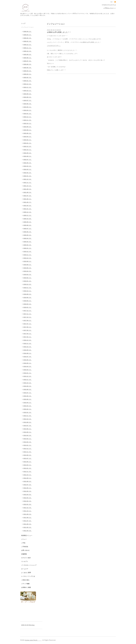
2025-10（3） (28, 51)
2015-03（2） (28, 406)
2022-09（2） (28, 153)
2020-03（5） (28, 242)
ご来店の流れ (25, 580)
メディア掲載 (25, 584)
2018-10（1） (28, 291)
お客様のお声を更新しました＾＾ (59, 32)
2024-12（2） (28, 84)
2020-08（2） (28, 225)
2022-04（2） (28, 166)
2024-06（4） (28, 104)
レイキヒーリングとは (28, 576)
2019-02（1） (28, 278)
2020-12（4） (28, 212)
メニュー (24, 539)
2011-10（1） (28, 511)
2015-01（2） (28, 412)
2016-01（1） (28, 373)
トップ (23, 24)
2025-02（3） (28, 77)
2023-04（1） (28, 137)
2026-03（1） (28, 35)
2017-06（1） (28, 327)
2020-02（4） (28, 245)
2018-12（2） (28, 284)
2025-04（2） (28, 71)
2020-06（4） (28, 232)
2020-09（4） (28, 222)
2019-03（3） (28, 274)
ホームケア (25, 569)
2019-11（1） (28, 255)
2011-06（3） (28, 524)
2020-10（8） (28, 219)
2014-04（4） (28, 435)
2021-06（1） (28, 199)
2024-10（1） (28, 91)
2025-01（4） (28, 81)
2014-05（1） (28, 432)
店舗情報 (24, 554)
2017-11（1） (28, 314)
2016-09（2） (28, 350)
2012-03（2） (28, 498)
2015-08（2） (28, 389)
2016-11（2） (28, 343)
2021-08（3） (28, 192)
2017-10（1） (28, 317)
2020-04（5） (28, 238)
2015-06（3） (28, 396)
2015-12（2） (28, 376)
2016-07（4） (28, 357)
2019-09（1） (28, 261)
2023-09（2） (28, 127)
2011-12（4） (28, 508)
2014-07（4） (28, 426)
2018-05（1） (28, 301)
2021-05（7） (28, 202)
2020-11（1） (28, 215)
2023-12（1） (28, 117)
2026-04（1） (28, 31)
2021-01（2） (28, 209)
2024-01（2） (28, 114)
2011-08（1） (28, 518)
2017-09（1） (28, 320)
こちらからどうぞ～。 (54, 46)
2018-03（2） (28, 304)
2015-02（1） (28, 409)
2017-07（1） (28, 324)
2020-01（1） (28, 248)
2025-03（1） (28, 74)
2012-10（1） (28, 475)
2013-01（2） (28, 468)
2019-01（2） (28, 281)
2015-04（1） (28, 403)
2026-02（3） (28, 38)
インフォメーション (27, 27)
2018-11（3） (28, 288)
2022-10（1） (28, 150)
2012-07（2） (28, 485)
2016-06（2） (28, 360)
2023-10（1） (28, 123)
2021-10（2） (28, 186)
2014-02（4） (28, 442)
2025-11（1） (28, 48)
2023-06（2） (28, 133)
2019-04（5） (28, 271)
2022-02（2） (28, 173)
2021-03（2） (28, 206)
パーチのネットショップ (29, 565)
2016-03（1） (28, 370)
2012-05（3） (28, 491)
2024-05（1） (28, 107)
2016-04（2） (28, 366)
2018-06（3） (28, 297)
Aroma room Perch (33, 640)
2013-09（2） (28, 455)
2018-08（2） (28, 294)
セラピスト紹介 (26, 558)
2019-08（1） (28, 265)
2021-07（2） (28, 196)
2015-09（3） (28, 386)
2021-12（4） (28, 179)
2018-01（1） (28, 307)
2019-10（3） (28, 258)
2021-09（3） (28, 189)
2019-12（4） (28, 251)
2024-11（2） (28, 87)
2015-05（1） (28, 399)
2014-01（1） (28, 445)
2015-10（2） (28, 383)
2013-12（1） (28, 449)
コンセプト (25, 561)
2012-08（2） (28, 481)
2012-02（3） (28, 501)
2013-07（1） (28, 458)
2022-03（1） (28, 169)
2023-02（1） (28, 140)
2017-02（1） (28, 337)
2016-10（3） (28, 347)
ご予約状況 (25, 547)
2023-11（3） (28, 120)
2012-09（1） (28, 478)
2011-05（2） (28, 527)
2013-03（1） (28, 465)
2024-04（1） (28, 110)
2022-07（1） (28, 160)
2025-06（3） (28, 64)
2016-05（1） (28, 363)
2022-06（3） (28, 163)
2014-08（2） (28, 422)
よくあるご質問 (26, 573)
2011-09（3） (28, 514)
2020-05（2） (28, 235)
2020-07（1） (28, 229)
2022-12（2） (28, 146)
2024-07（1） (28, 100)
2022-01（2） (28, 176)
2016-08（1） (28, 353)
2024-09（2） (28, 94)
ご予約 (23, 543)
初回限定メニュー (27, 536)
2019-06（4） (28, 268)
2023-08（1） (28, 130)
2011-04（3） (28, 531)
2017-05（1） (28, 330)
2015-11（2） (28, 380)
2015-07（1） (28, 393)
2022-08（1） (28, 156)
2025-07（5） (28, 61)
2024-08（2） (28, 97)
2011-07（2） (28, 521)
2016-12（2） (28, 340)
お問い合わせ (25, 550)
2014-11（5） (28, 416)
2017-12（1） (28, 311)
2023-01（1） (28, 143)
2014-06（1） (28, 429)
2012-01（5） (28, 504)
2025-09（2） (28, 54)
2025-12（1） (28, 45)
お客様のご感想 (26, 587)
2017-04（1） (28, 334)
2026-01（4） (28, 41)
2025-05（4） (28, 68)
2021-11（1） (28, 183)
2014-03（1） (28, 439)
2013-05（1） (28, 462)
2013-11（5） (28, 452)
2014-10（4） (28, 419)
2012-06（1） (28, 488)
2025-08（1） (28, 58)
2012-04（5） (28, 495)
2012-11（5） (28, 472)
